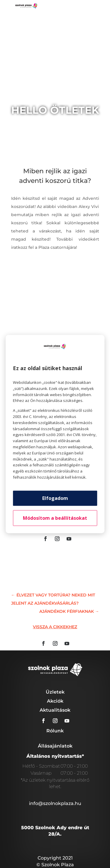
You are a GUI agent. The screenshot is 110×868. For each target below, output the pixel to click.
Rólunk (55, 731)
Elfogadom (55, 498)
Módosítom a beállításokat (55, 518)
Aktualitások (55, 710)
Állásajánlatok (55, 746)
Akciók (55, 701)
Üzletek (55, 692)
